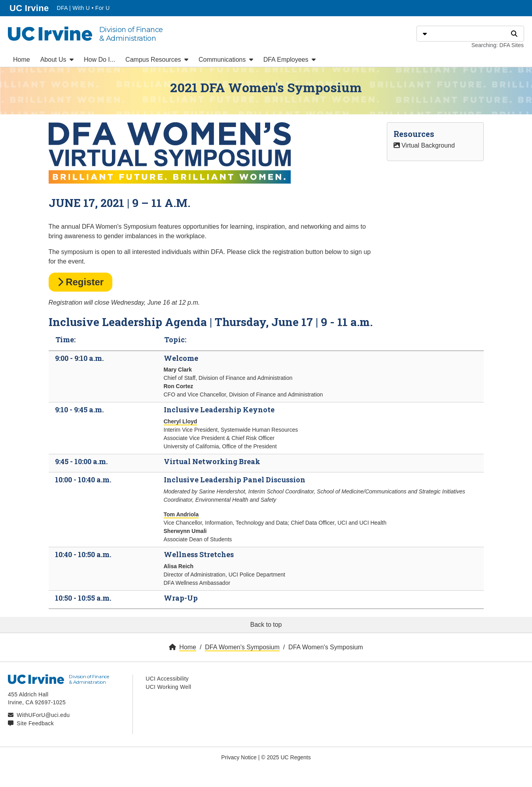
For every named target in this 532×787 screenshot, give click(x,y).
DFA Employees (290, 60)
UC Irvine (30, 7)
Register (81, 282)
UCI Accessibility (167, 679)
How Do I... (99, 60)
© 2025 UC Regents (286, 757)
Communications (226, 60)
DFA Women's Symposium (242, 647)
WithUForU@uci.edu (43, 715)
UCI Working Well (168, 687)
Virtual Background (424, 145)
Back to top (266, 625)
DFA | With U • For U (83, 8)
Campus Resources (157, 60)
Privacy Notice (239, 757)
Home (22, 60)
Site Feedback (35, 723)
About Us (57, 60)
